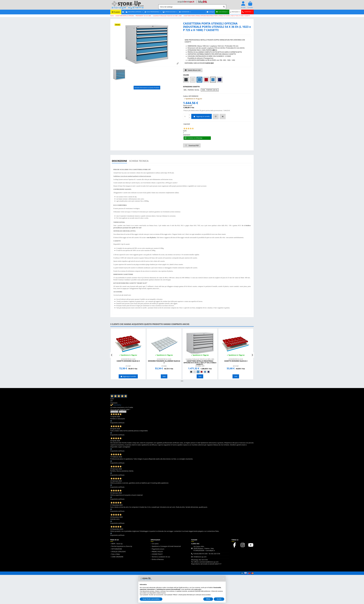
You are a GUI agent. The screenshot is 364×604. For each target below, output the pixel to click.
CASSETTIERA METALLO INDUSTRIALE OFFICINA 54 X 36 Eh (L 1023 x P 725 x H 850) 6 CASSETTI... (200, 363)
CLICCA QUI (209, 63)
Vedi (164, 376)
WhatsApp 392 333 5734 (199, 560)
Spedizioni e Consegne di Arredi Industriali (166, 546)
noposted (187, 124)
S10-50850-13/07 (200, 366)
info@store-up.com (200, 557)
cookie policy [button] (198, 589)
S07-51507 (236, 366)
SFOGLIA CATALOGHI (118, 552)
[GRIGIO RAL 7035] (195, 372)
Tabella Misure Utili (193, 70)
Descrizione (119, 161)
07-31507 (128, 366)
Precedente (114, 412)
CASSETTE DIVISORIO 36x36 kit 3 (128, 361)
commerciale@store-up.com (209, 562)
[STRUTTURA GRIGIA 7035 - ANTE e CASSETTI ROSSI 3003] (202, 372)
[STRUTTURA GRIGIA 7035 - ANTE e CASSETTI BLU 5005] (208, 372)
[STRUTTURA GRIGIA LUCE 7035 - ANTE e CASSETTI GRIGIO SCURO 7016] (191, 372)
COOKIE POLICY (157, 554)
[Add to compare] (223, 117)
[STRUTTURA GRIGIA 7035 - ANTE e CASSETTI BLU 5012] (205, 372)
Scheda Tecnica (139, 161)
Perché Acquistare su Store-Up (122, 546)
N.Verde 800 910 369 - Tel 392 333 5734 (207, 554)
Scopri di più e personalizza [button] (151, 599)
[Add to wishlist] (216, 117)
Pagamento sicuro (158, 549)
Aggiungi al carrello (202, 116)
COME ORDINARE (117, 557)
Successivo (123, 412)
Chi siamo (155, 544)
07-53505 (164, 366)
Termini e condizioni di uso (161, 557)
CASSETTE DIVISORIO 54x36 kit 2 (236, 361)
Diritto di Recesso (158, 559)
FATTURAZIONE (117, 549)
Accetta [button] (219, 599)
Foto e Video (116, 554)
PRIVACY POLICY (157, 552)
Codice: (186, 96)
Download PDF (192, 145)
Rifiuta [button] (208, 599)
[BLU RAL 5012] (198, 372)
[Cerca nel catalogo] (224, 7)
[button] (134, 12)
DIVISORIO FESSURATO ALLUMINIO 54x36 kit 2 (164, 362)
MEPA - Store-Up (117, 544)
